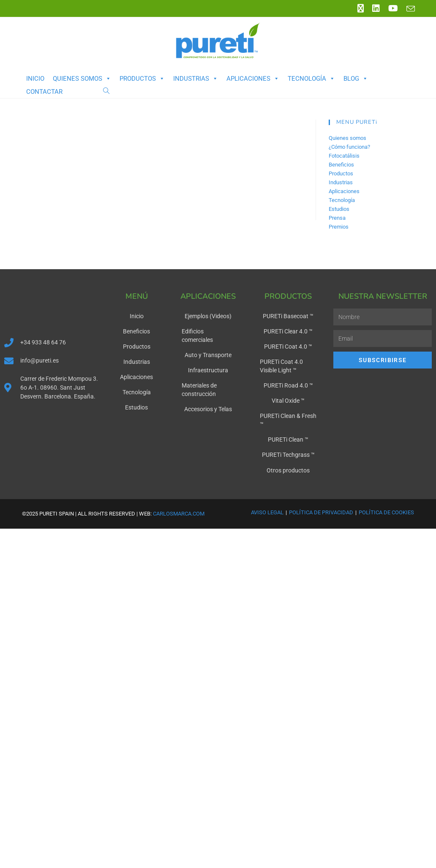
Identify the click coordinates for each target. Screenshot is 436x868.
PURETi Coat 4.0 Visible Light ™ (281, 366)
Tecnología (311, 79)
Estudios (339, 209)
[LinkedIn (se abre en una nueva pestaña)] (376, 8)
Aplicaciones (253, 79)
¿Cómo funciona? (349, 147)
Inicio (35, 79)
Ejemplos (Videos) (208, 316)
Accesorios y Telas (208, 409)
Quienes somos (82, 79)
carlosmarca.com (179, 513)
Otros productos (288, 470)
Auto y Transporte (208, 355)
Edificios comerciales (197, 336)
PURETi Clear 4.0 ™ (288, 331)
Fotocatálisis (344, 156)
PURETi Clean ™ (288, 439)
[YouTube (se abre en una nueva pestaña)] (393, 8)
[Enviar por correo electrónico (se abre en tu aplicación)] (409, 9)
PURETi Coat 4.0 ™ (288, 347)
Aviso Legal (267, 512)
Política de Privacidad (321, 512)
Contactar (44, 92)
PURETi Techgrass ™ (288, 455)
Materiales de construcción (199, 390)
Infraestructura (208, 370)
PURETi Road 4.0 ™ (288, 385)
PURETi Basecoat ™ (288, 316)
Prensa (337, 218)
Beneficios (341, 165)
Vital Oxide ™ (288, 401)
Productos (142, 79)
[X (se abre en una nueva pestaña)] (361, 8)
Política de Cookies (386, 512)
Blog (356, 79)
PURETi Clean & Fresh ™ (288, 420)
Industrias (196, 79)
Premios (339, 227)
